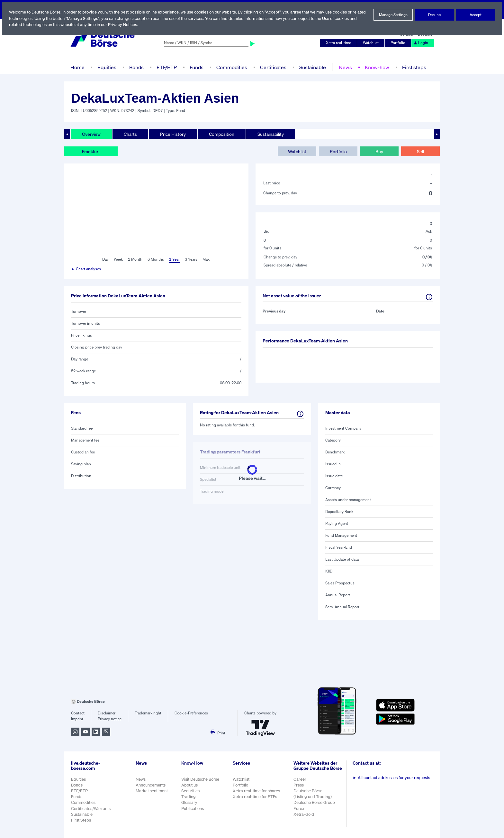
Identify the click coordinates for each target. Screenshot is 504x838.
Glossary (189, 802)
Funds (197, 67)
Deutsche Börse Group (315, 806)
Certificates (273, 67)
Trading (188, 797)
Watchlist (372, 43)
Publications (193, 809)
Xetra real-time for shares (257, 791)
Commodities (232, 67)
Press (299, 788)
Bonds (135, 67)
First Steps (81, 820)
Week (118, 259)
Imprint (77, 719)
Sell (420, 151)
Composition (221, 134)
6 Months (155, 259)
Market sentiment (152, 791)
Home (77, 67)
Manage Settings (393, 15)
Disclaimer (106, 713)
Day (105, 259)
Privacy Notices (148, 25)
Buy (379, 151)
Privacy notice (109, 719)
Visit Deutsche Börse (201, 779)
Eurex (300, 812)
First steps (412, 67)
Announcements (151, 785)
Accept (476, 15)
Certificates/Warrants (90, 809)
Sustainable (312, 67)
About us (189, 785)
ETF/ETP (166, 67)
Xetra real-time (340, 43)
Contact (78, 713)
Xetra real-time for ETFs (256, 797)
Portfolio (399, 43)
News (344, 67)
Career (301, 782)
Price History (173, 134)
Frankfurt (91, 151)
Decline (434, 15)
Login (421, 43)
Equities (106, 67)
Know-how (376, 67)
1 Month (135, 259)
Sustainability (270, 134)
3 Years (191, 259)
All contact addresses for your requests (392, 778)
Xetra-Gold (304, 818)
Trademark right (148, 713)
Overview (91, 134)
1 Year (174, 259)
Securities (190, 791)
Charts (130, 134)
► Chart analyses (86, 269)
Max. (207, 259)
